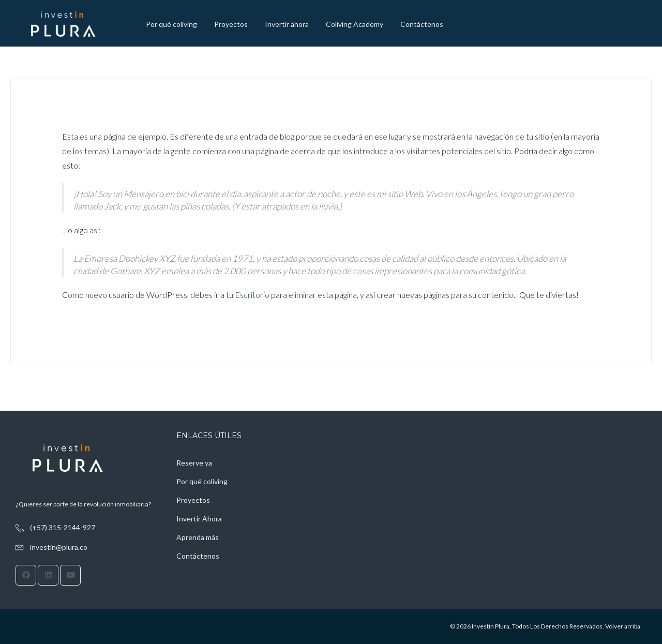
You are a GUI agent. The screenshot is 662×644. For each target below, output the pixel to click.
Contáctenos (422, 24)
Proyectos (231, 24)
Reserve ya (194, 463)
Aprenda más (198, 537)
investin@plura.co (59, 547)
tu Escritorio (248, 295)
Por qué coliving (171, 24)
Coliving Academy (355, 24)
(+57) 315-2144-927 (63, 527)
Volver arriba (623, 626)
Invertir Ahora (199, 519)
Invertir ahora (287, 24)
